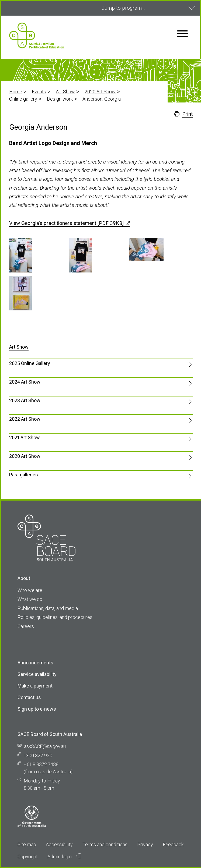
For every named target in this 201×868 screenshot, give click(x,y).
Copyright (28, 857)
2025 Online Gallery (30, 363)
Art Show (65, 92)
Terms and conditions (105, 844)
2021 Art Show (25, 437)
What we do (30, 599)
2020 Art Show (100, 92)
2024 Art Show (25, 382)
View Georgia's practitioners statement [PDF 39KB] (66, 223)
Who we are (30, 590)
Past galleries (24, 475)
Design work (60, 99)
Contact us (29, 697)
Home (16, 92)
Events (39, 92)
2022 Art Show (25, 419)
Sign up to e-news (37, 709)
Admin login (64, 856)
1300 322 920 (38, 755)
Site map (27, 844)
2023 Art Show (25, 400)
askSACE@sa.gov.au (45, 746)
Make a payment (35, 686)
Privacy (145, 844)
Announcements (35, 663)
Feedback (173, 844)
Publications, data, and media (48, 608)
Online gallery (23, 99)
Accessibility (59, 844)
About (24, 578)
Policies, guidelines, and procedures (55, 617)
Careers (26, 626)
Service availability (37, 674)
